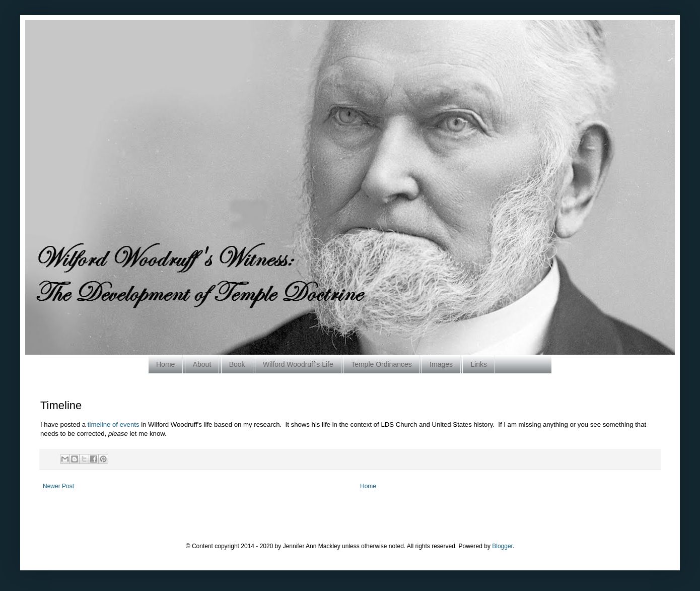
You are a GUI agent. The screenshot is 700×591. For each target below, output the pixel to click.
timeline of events (114, 424)
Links (479, 364)
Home (165, 364)
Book (237, 364)
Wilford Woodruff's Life (298, 364)
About (202, 364)
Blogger (502, 546)
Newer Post (58, 486)
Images (441, 364)
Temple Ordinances (381, 364)
